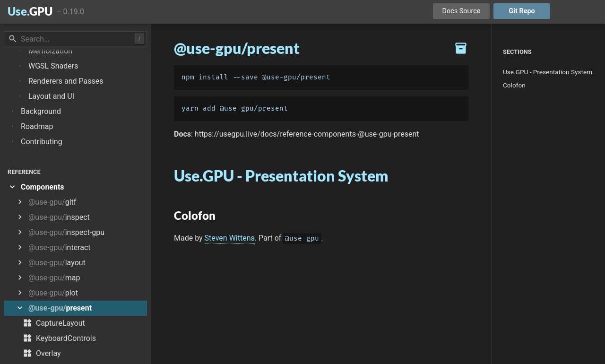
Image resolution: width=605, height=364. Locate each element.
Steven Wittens (230, 238)
